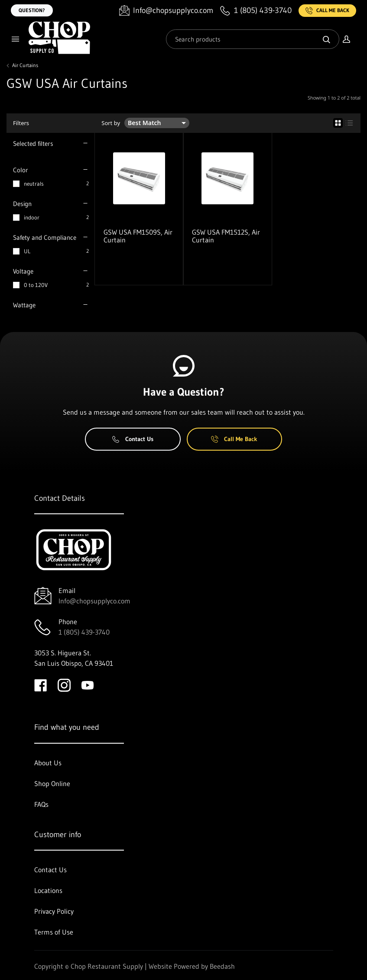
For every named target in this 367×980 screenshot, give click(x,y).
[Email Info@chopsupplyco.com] (166, 11)
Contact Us (133, 439)
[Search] (253, 39)
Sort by (111, 123)
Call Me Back (327, 11)
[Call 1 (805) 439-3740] (256, 11)
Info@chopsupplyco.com (94, 601)
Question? (32, 10)
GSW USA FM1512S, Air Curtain (226, 236)
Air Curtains (25, 65)
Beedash (222, 966)
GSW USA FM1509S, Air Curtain (138, 236)
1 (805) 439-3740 (84, 632)
